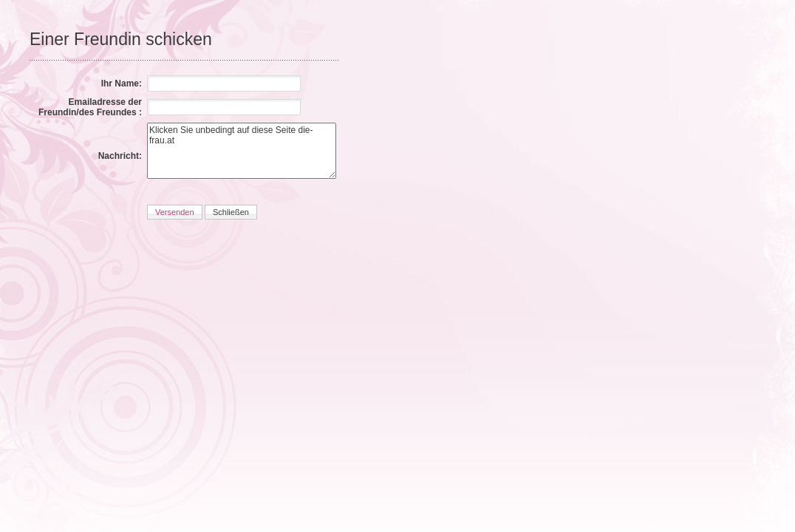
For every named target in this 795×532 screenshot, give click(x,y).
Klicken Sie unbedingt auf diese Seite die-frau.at (242, 151)
